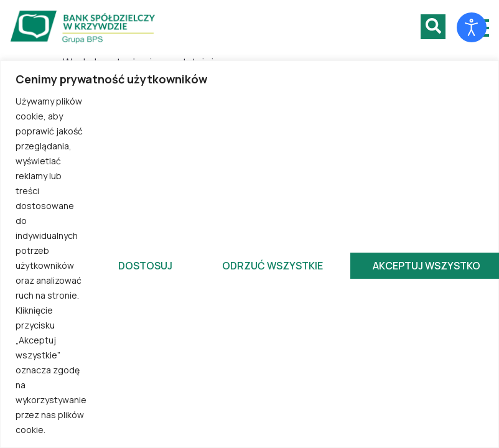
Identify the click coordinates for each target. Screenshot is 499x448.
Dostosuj (145, 266)
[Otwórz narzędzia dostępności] (472, 27)
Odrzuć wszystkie (273, 266)
